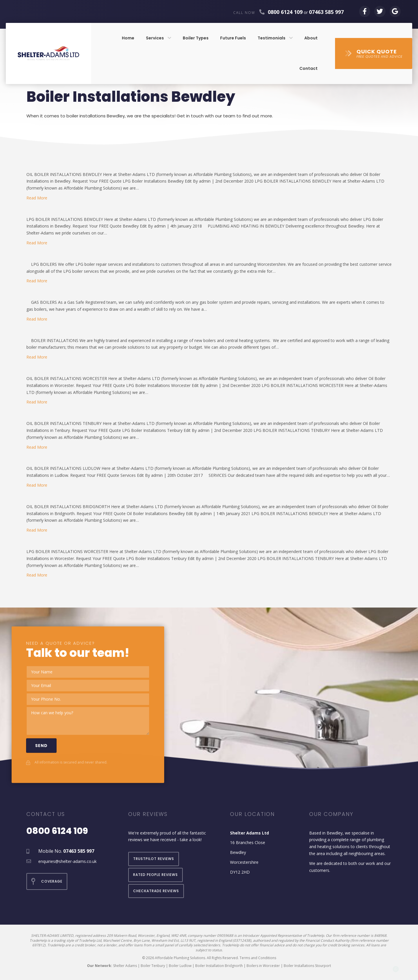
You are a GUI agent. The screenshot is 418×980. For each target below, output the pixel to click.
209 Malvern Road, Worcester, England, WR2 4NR (146, 936)
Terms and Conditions (258, 958)
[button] (374, 53)
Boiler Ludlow (180, 966)
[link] (128, 38)
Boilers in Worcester (263, 966)
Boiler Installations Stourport (307, 966)
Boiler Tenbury (153, 966)
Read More (37, 198)
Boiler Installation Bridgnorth (219, 966)
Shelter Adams (125, 966)
